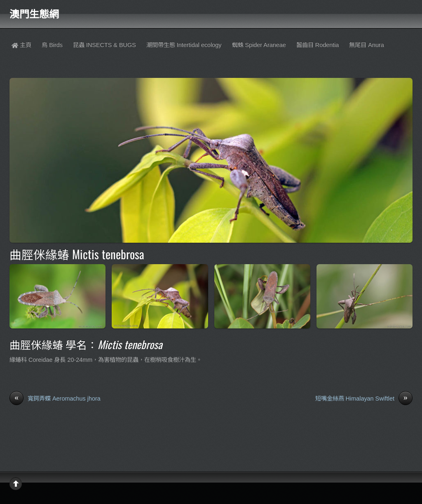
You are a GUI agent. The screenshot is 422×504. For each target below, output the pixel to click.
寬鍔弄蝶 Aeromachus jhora (55, 399)
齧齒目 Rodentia (318, 45)
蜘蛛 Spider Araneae (259, 45)
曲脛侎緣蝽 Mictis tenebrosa (77, 254)
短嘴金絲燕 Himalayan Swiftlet (364, 399)
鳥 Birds (52, 45)
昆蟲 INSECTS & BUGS (104, 45)
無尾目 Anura (366, 45)
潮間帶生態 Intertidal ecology (184, 45)
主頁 (21, 45)
